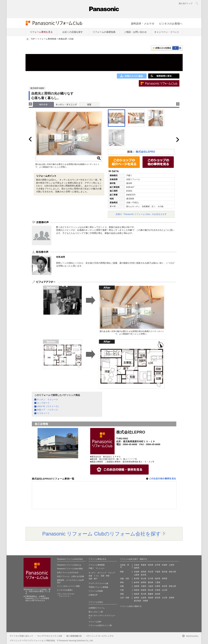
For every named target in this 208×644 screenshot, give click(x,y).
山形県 (172, 565)
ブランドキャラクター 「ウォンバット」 (66, 595)
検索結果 (63, 39)
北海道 (137, 565)
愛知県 (151, 582)
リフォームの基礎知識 (104, 32)
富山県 (144, 578)
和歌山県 (172, 586)
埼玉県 (151, 572)
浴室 (89, 105)
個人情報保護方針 (74, 636)
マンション (100, 568)
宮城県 (165, 565)
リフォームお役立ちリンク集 (100, 625)
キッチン (92, 573)
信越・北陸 (125, 578)
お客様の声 (93, 595)
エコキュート (43, 413)
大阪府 (151, 586)
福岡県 (137, 598)
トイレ (96, 576)
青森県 (144, 565)
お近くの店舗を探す (73, 32)
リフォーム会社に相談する (131, 606)
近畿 (122, 586)
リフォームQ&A (95, 622)
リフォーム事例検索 (47, 39)
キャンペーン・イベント (167, 32)
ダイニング (102, 573)
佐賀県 (144, 598)
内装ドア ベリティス (47, 410)
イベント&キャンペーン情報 (68, 586)
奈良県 (165, 586)
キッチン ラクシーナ (47, 400)
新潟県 (137, 578)
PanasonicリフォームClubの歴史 (70, 569)
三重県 (158, 582)
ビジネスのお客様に (65, 590)
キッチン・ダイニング (66, 105)
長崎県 (151, 598)
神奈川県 (172, 572)
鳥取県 (137, 590)
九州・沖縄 (125, 598)
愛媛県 (151, 594)
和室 (108, 576)
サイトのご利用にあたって (21, 636)
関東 (122, 572)
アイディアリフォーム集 (98, 583)
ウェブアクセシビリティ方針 (50, 636)
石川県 (151, 578)
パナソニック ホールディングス (100, 636)
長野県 (165, 578)
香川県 (144, 594)
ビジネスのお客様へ (171, 24)
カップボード (43, 403)
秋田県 (151, 565)
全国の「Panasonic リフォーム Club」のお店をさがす (141, 214)
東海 (122, 582)
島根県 (144, 590)
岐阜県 (137, 582)
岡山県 (151, 590)
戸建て (91, 568)
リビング (111, 573)
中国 (122, 590)
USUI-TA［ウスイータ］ (48, 406)
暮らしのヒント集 (96, 612)
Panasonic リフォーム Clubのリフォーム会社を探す (102, 534)
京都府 (144, 586)
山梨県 (137, 575)
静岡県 (144, 582)
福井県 (158, 578)
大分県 (165, 598)
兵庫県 (158, 586)
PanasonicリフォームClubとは (69, 565)
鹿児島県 (137, 601)
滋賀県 (137, 586)
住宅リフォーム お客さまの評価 (70, 576)
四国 (122, 594)
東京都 (165, 572)
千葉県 (158, 572)
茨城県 (137, 572)
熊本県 (158, 598)
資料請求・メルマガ (143, 24)
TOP (33, 39)
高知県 (158, 594)
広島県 (158, 590)
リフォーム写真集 (96, 591)
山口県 (165, 590)
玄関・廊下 (93, 579)
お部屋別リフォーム (97, 608)
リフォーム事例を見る (41, 32)
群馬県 (144, 572)
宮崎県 (172, 598)
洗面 (103, 576)
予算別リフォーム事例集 (98, 587)
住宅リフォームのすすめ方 (68, 572)
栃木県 (144, 575)
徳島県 (137, 594)
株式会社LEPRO (145, 152)
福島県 (137, 568)
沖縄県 (145, 601)
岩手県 (158, 565)
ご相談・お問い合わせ (135, 32)
